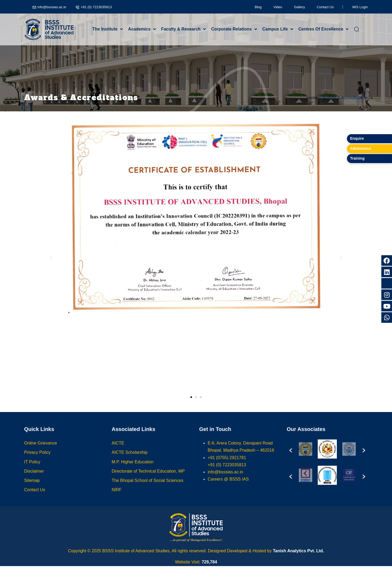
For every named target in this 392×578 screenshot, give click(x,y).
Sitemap (32, 486)
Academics (139, 29)
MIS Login (360, 7)
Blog (258, 7)
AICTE (118, 448)
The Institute (105, 29)
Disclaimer (34, 476)
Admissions (361, 148)
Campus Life (275, 29)
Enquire (357, 138)
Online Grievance (41, 448)
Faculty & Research (181, 29)
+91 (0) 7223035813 (96, 7)
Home (312, 98)
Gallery (300, 7)
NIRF (117, 495)
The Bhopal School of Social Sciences (147, 486)
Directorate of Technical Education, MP (148, 476)
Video (278, 7)
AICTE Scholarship (130, 457)
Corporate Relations (231, 29)
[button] (51, 258)
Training (357, 158)
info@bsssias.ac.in (52, 7)
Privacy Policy (37, 457)
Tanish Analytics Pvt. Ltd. (299, 551)
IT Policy (32, 467)
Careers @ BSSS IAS (228, 484)
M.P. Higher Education (133, 467)
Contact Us (325, 7)
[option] (306, 454)
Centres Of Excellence (321, 29)
